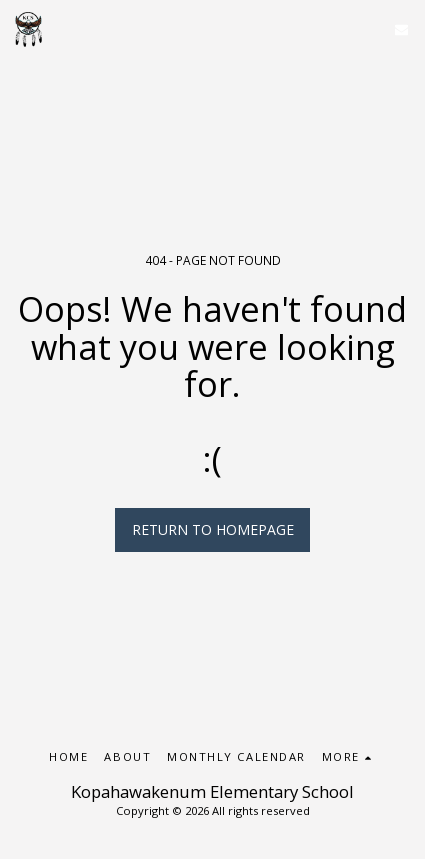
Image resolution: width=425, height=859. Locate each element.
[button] (401, 29)
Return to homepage (213, 529)
